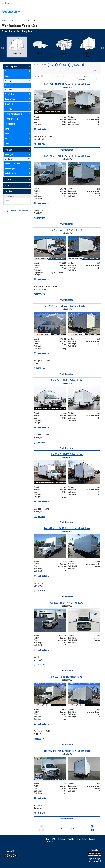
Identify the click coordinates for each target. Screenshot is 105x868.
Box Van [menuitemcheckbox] (10, 159)
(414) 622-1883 (40, 218)
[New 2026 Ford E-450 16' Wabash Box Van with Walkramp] (67, 751)
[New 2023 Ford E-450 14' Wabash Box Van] (67, 603)
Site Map (71, 839)
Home (48, 839)
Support (92, 839)
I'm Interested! (67, 150)
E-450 (64, 65)
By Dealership (9, 196)
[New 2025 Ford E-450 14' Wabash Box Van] (67, 230)
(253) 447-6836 (40, 442)
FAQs (54, 839)
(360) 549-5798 (40, 813)
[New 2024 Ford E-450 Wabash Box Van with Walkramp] (67, 306)
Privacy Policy (82, 839)
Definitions (62, 839)
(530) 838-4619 (40, 591)
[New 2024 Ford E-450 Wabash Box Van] (67, 380)
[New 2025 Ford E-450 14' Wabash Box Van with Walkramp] (67, 84)
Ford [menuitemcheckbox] (9, 81)
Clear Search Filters (17, 211)
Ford (52, 65)
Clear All (95, 71)
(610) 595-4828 (40, 294)
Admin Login (50, 842)
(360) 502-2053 (40, 144)
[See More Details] (42, 129)
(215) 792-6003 (40, 368)
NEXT (92, 828)
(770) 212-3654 (40, 665)
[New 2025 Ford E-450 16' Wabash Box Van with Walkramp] (67, 528)
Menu (6, 3)
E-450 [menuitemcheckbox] (10, 90)
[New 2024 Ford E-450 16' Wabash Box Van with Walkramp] (67, 156)
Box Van (77, 65)
